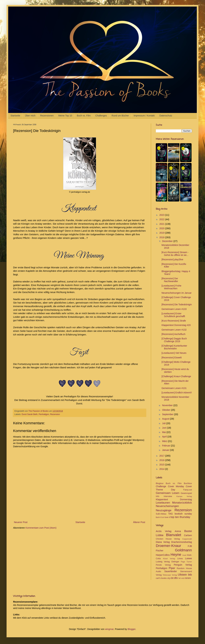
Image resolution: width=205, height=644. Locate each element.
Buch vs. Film (84, 116)
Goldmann (183, 550)
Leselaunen (163, 503)
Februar (166, 446)
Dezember (168, 241)
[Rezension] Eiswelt (172, 358)
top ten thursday (180, 517)
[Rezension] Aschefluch (174, 334)
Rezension (55, 414)
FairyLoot (188, 490)
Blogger (131, 629)
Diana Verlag (163, 542)
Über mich (30, 116)
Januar (166, 450)
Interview (168, 496)
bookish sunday (183, 514)
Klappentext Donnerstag (174, 499)
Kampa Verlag (184, 496)
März (165, 441)
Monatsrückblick (182, 503)
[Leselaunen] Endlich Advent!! (177, 393)
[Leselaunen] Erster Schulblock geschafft (173, 315)
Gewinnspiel (186, 493)
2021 (162, 224)
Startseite (15, 116)
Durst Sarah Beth (30, 414)
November (168, 405)
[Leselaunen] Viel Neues (174, 353)
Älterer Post (139, 522)
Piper (172, 568)
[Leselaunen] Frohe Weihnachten (171, 287)
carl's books (161, 578)
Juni (164, 428)
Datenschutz (166, 116)
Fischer (160, 551)
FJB (190, 546)
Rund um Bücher (120, 116)
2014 (162, 469)
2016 (162, 460)
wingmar (109, 629)
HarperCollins (163, 555)
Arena (178, 531)
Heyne (176, 555)
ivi (180, 578)
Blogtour (160, 483)
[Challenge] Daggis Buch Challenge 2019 (174, 340)
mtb (183, 578)
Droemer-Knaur (168, 546)
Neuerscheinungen (167, 506)
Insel (184, 555)
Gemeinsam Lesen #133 (174, 309)
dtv (176, 578)
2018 (162, 237)
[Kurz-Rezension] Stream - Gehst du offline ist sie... (175, 254)
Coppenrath (187, 539)
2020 (162, 228)
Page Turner (186, 562)
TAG (171, 514)
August (166, 419)
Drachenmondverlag (182, 542)
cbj (169, 578)
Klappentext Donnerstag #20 (176, 325)
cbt (172, 578)
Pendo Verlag (163, 565)
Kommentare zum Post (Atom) (41, 528)
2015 (162, 465)
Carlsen (188, 535)
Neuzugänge (164, 510)
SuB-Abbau (161, 514)
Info (158, 496)
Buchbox (188, 483)
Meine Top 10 (65, 116)
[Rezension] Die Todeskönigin (177, 304)
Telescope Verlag (170, 575)
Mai (164, 432)
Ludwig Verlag (163, 562)
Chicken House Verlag (168, 539)
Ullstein (182, 575)
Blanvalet (174, 535)
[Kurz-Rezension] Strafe (174, 321)
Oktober (166, 410)
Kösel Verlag (169, 559)
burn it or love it (163, 517)
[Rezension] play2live (172, 259)
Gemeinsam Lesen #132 (174, 330)
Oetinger (175, 562)
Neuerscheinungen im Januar (177, 293)
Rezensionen (47, 116)
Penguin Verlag (183, 565)
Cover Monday (176, 486)
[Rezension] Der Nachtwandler (170, 280)
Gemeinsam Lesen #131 (174, 388)
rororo (188, 578)
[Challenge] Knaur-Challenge (176, 376)
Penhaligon (44, 414)
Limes (180, 559)
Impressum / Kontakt (144, 116)
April (165, 437)
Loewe (189, 558)
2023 (162, 215)
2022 (162, 219)
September (168, 414)
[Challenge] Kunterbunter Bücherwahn (174, 347)
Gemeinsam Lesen (168, 493)
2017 (162, 456)
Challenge (161, 486)
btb (190, 575)
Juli (164, 423)
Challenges (101, 116)
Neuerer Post (21, 522)
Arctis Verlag (164, 531)
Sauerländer (171, 571)
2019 (162, 233)
